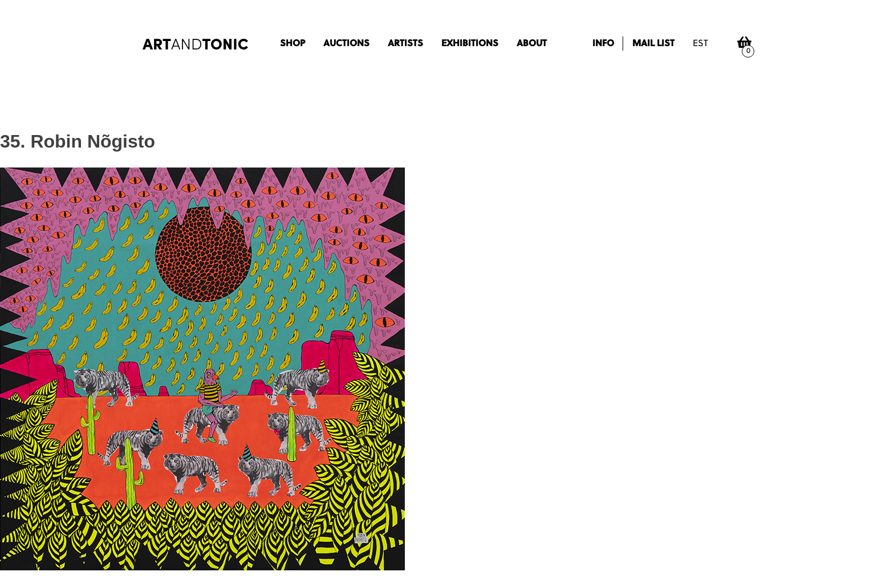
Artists (405, 44)
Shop (292, 44)
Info (603, 44)
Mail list (653, 44)
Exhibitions (470, 44)
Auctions (346, 44)
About (532, 44)
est (700, 44)
